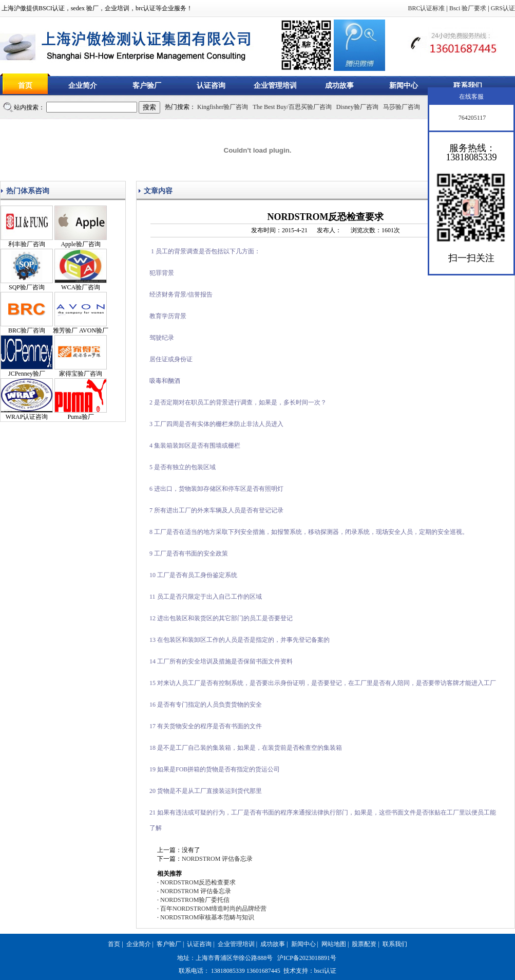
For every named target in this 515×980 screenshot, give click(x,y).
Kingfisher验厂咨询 (223, 107)
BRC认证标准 (426, 8)
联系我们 (468, 86)
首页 (25, 86)
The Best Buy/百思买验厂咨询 (292, 107)
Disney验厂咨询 (357, 107)
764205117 (472, 118)
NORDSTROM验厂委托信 (195, 900)
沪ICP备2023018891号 (307, 958)
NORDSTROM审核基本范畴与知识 (207, 917)
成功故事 (339, 86)
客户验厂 (147, 86)
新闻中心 (404, 86)
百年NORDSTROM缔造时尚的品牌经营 (213, 909)
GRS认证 (503, 8)
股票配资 (364, 944)
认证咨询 (211, 86)
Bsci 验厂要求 (468, 8)
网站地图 (334, 944)
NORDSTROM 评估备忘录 (217, 859)
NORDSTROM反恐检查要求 (198, 882)
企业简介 (83, 86)
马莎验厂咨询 (402, 107)
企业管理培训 (275, 86)
